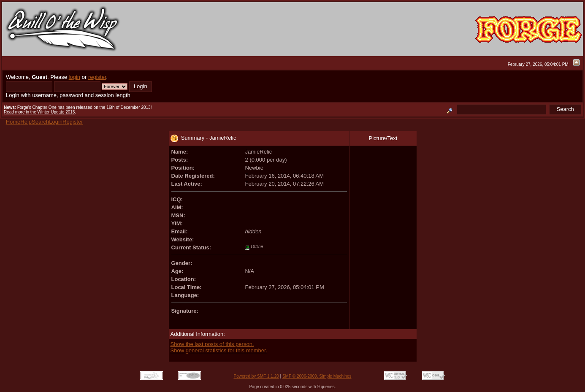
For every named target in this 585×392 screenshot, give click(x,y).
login (74, 77)
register (97, 77)
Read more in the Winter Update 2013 (39, 112)
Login (56, 122)
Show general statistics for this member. (219, 350)
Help (26, 122)
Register (73, 122)
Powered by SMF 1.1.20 (256, 376)
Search (40, 122)
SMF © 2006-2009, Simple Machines (317, 376)
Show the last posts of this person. (212, 344)
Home (13, 122)
